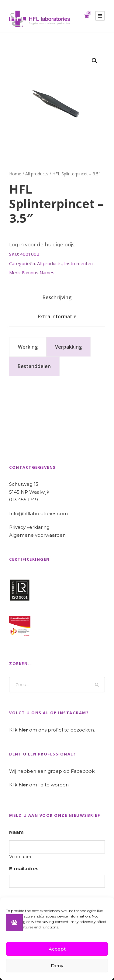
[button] (95, 61)
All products (37, 174)
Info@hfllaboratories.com (38, 514)
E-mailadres (24, 868)
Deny (57, 966)
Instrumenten (78, 263)
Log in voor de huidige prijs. (42, 245)
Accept (57, 949)
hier (23, 730)
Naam (16, 832)
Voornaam (20, 857)
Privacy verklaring (29, 527)
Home (15, 174)
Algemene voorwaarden (37, 535)
